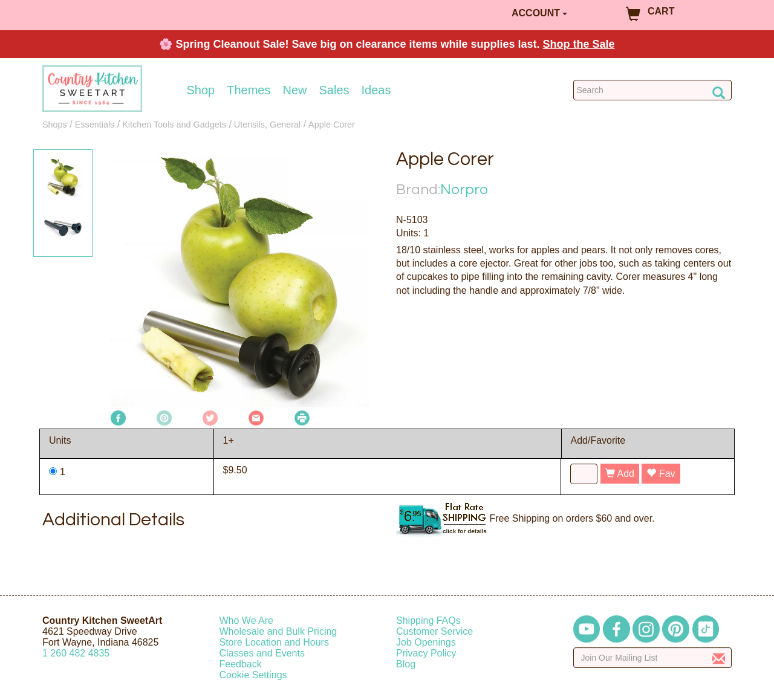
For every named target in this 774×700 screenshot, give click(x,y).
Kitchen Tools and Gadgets (174, 125)
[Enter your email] (653, 658)
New (294, 90)
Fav (661, 474)
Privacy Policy (426, 653)
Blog (406, 664)
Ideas (376, 90)
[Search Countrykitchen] (653, 90)
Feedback (241, 664)
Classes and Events (262, 653)
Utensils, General (267, 125)
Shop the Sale (579, 44)
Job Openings (426, 642)
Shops (55, 125)
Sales (334, 90)
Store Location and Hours (274, 642)
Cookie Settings (253, 675)
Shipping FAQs (428, 621)
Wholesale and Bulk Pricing (278, 631)
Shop (201, 90)
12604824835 (76, 653)
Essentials (95, 125)
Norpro (464, 190)
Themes (249, 90)
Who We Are (247, 621)
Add (620, 474)
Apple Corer (332, 125)
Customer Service (434, 631)
